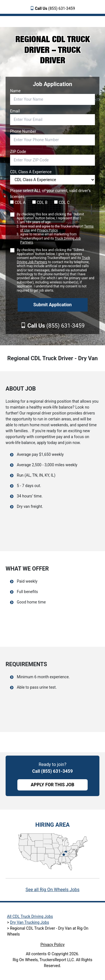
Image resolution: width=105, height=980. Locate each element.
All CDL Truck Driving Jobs (30, 916)
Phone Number (23, 131)
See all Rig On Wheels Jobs (53, 890)
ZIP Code (18, 152)
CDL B (40, 202)
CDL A (18, 202)
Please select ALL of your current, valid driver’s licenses (50, 194)
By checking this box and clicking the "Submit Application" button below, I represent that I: (56, 228)
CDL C (62, 202)
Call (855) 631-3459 (53, 771)
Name (15, 91)
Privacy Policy (47, 230)
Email (15, 111)
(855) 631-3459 (55, 8)
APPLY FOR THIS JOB (53, 785)
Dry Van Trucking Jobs (30, 922)
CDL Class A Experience (31, 172)
